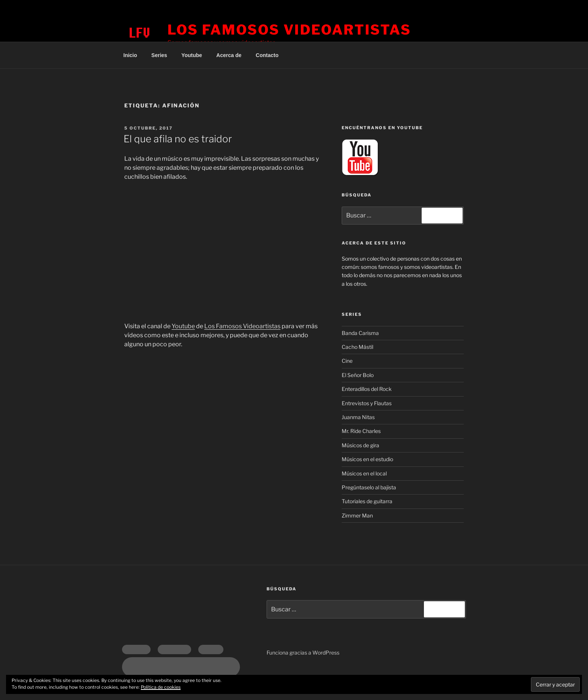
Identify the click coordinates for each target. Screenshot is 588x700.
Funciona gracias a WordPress (303, 652)
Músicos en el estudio (367, 459)
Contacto (267, 55)
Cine (347, 361)
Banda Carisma (360, 333)
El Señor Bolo (358, 375)
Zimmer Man (357, 515)
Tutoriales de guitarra (367, 501)
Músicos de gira (360, 445)
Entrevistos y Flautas (367, 403)
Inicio (130, 55)
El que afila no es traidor (178, 139)
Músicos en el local (364, 473)
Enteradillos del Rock (367, 389)
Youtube (192, 55)
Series (159, 55)
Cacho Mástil (357, 347)
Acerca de (229, 55)
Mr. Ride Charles (361, 431)
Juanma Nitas (358, 417)
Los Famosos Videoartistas (289, 30)
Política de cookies (161, 687)
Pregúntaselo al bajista (369, 487)
